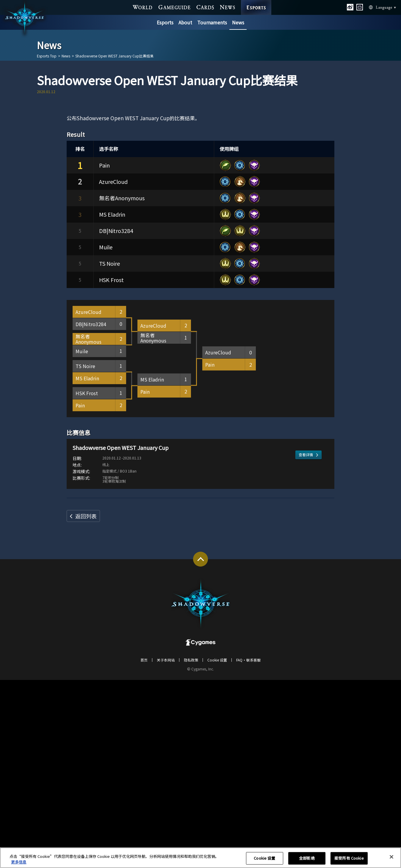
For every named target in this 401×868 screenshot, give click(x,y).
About (185, 22)
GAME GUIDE (175, 7)
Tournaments (212, 22)
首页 (144, 848)
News (238, 22)
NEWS (228, 7)
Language (375, 7)
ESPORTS (256, 1)
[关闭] (391, 861)
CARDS (205, 7)
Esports (165, 22)
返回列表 (86, 704)
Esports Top (47, 56)
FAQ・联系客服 (248, 848)
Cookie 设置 (217, 848)
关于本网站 (166, 848)
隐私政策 (191, 848)
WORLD (143, 7)
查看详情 (306, 666)
